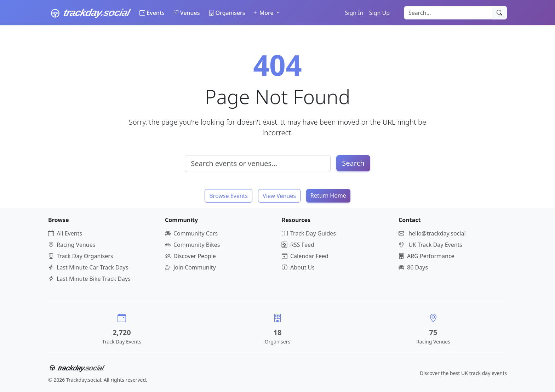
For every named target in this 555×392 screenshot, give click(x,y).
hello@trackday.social (437, 233)
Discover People (190, 256)
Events (152, 13)
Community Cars (191, 233)
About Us (298, 267)
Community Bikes (192, 245)
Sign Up (379, 13)
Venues (187, 13)
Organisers (227, 13)
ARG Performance (427, 256)
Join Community (190, 267)
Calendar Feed (305, 256)
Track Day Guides (309, 233)
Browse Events (228, 196)
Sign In (354, 13)
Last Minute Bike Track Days (89, 279)
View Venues (279, 196)
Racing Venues (72, 245)
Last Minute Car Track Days (88, 267)
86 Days (413, 267)
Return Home (328, 195)
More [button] (264, 13)
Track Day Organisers (81, 256)
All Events (65, 233)
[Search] (499, 13)
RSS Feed (298, 245)
